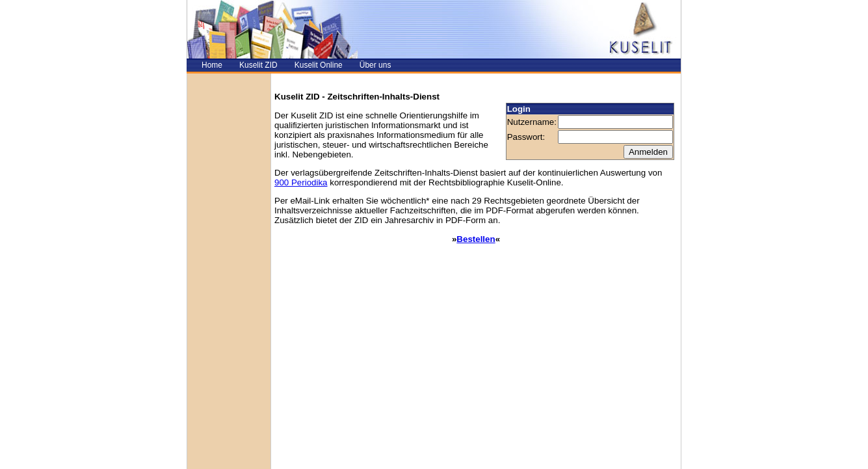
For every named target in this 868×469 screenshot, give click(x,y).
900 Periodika (301, 182)
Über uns (375, 65)
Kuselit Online (319, 65)
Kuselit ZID (258, 65)
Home (212, 65)
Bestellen (476, 239)
